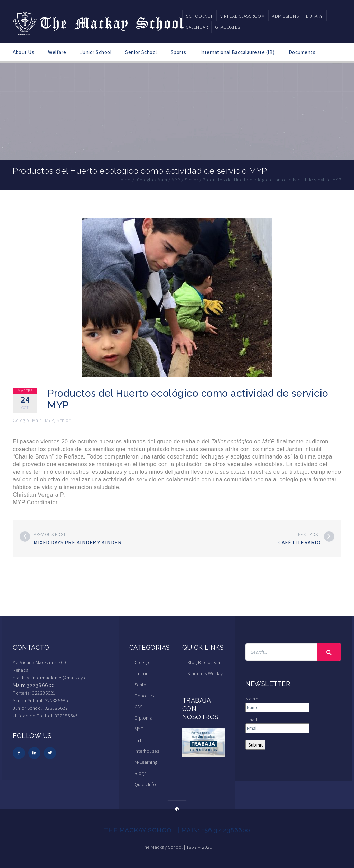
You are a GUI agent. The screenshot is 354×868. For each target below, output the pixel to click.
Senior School (141, 52)
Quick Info (145, 784)
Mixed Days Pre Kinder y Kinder (77, 542)
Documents (302, 52)
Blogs (141, 773)
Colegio (21, 420)
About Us (24, 52)
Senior (63, 420)
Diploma (144, 718)
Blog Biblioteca (204, 662)
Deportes (144, 696)
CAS (139, 707)
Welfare (57, 52)
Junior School (96, 52)
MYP (50, 420)
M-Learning (146, 762)
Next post (309, 535)
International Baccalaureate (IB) (237, 52)
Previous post (50, 535)
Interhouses (147, 751)
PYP (139, 740)
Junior (141, 673)
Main (37, 420)
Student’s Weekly (205, 673)
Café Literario (299, 542)
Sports (179, 52)
